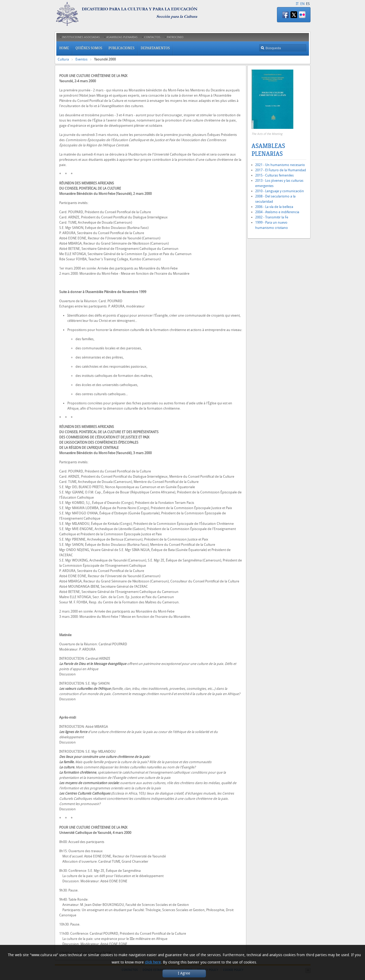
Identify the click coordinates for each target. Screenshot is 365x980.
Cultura (63, 59)
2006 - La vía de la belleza (274, 207)
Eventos (81, 59)
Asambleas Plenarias (268, 150)
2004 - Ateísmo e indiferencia (277, 212)
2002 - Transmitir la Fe (272, 217)
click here (153, 962)
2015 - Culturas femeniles (274, 175)
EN (302, 4)
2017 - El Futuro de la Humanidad (281, 170)
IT (297, 4)
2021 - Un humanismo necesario (280, 165)
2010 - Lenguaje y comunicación (280, 191)
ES (308, 4)
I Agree (184, 973)
